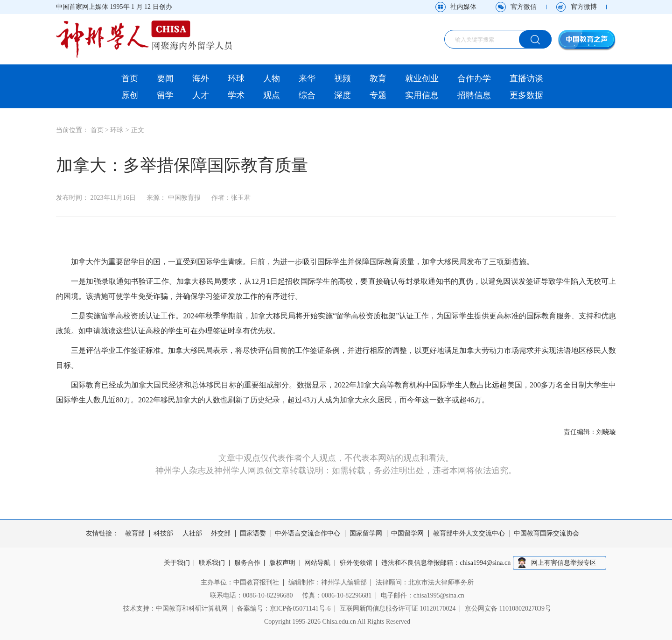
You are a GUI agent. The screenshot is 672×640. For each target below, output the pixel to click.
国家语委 (253, 534)
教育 (378, 78)
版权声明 (282, 563)
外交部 (221, 534)
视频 (343, 78)
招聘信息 (474, 95)
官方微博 (584, 7)
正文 (138, 130)
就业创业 (422, 78)
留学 (165, 95)
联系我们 (212, 563)
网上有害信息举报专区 (564, 563)
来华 (307, 78)
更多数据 (526, 95)
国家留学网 (366, 534)
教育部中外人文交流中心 (469, 534)
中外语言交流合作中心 (308, 534)
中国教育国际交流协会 (546, 534)
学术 (236, 95)
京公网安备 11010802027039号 (508, 608)
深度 (343, 95)
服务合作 (247, 563)
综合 (307, 95)
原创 (130, 95)
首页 (130, 78)
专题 (378, 95)
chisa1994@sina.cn (486, 563)
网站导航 (318, 563)
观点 (272, 95)
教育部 (135, 534)
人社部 (192, 534)
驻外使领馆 (356, 563)
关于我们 (177, 563)
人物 (272, 78)
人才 (201, 95)
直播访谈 (526, 78)
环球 (236, 78)
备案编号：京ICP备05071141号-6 (284, 608)
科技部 (163, 534)
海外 (201, 78)
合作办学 (474, 78)
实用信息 (422, 95)
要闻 (165, 78)
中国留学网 (407, 534)
